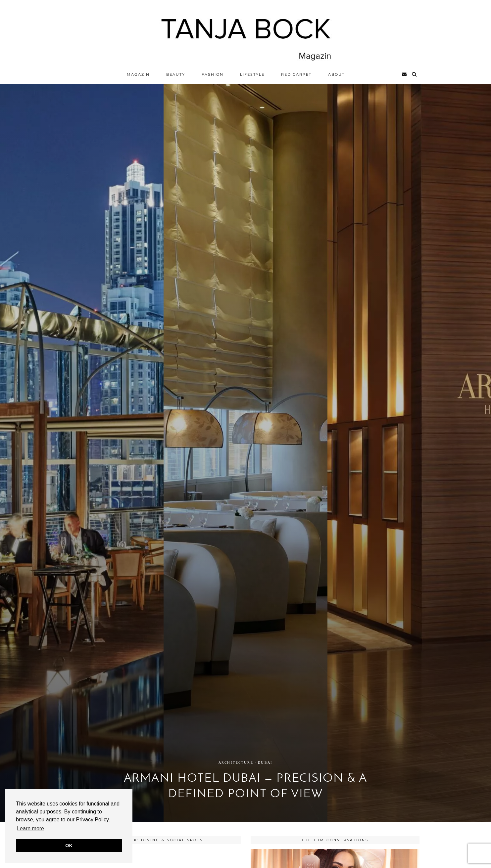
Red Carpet (296, 74)
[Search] (415, 74)
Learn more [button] (30, 828)
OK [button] (69, 846)
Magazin (138, 74)
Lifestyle (252, 74)
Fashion (213, 74)
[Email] (405, 74)
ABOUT (336, 74)
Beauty (176, 74)
